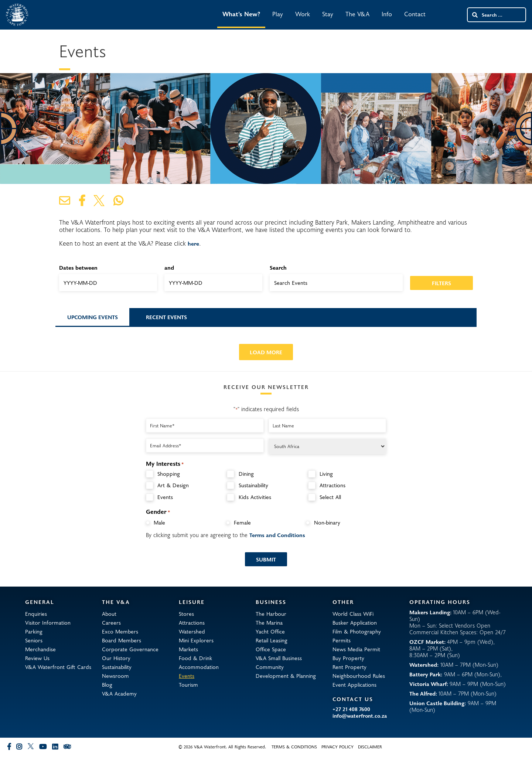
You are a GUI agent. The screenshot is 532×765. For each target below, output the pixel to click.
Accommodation (199, 667)
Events (165, 497)
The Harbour (271, 614)
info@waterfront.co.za (360, 716)
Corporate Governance (130, 649)
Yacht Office (270, 631)
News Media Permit (356, 649)
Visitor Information (48, 622)
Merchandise (40, 649)
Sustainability (253, 485)
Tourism (188, 684)
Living (326, 474)
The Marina (269, 622)
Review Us (37, 658)
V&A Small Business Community (279, 662)
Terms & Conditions (294, 747)
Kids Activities (255, 497)
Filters (441, 283)
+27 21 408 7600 (351, 709)
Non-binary (327, 522)
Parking (34, 631)
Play (278, 14)
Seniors (34, 640)
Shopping (169, 474)
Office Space (271, 649)
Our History (116, 658)
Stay (328, 14)
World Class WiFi (353, 614)
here (193, 243)
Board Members (122, 640)
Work (303, 14)
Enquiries (36, 614)
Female (242, 522)
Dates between (78, 267)
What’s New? (241, 14)
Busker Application (355, 622)
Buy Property (348, 658)
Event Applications (354, 684)
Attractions (332, 485)
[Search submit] (474, 15)
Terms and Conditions (277, 535)
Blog (107, 684)
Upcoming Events (93, 317)
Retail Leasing (272, 640)
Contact (415, 14)
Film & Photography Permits (357, 636)
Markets (188, 649)
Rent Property (349, 667)
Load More (266, 352)
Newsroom (115, 676)
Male (159, 522)
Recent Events (166, 317)
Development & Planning (286, 676)
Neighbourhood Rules (359, 676)
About (109, 614)
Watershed (192, 631)
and (169, 267)
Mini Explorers (196, 640)
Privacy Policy (337, 747)
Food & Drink (195, 658)
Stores (186, 614)
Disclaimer (370, 747)
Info (387, 14)
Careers (111, 622)
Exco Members (120, 631)
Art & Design (173, 485)
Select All (330, 497)
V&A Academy (119, 693)
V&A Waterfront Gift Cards (58, 667)
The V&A (357, 14)
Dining (246, 474)
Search (278, 267)
